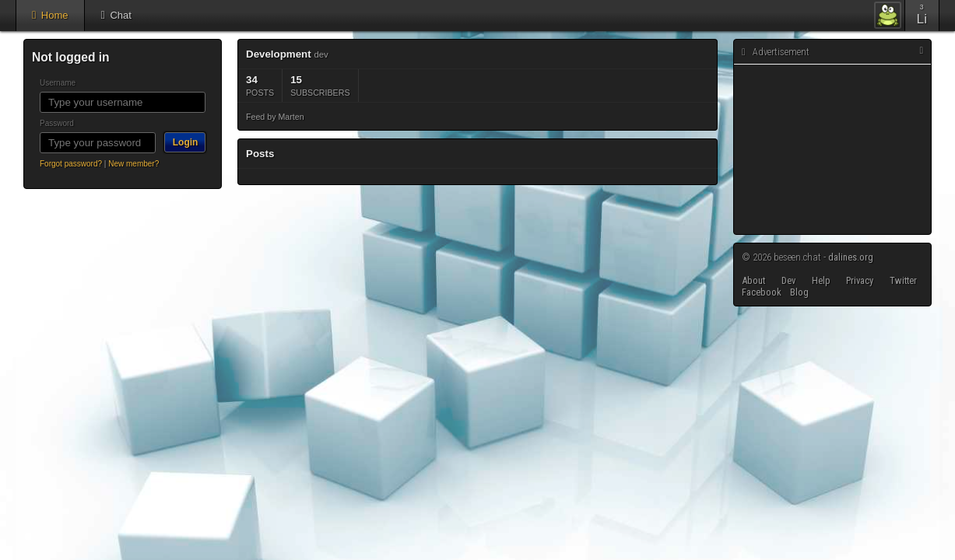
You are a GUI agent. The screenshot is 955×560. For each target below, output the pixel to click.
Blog (799, 292)
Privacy (860, 280)
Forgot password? (71, 164)
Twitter (903, 280)
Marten (291, 117)
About (753, 280)
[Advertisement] (831, 150)
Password (57, 123)
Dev (788, 280)
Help (821, 280)
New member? (133, 164)
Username (58, 83)
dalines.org (851, 257)
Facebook (762, 292)
